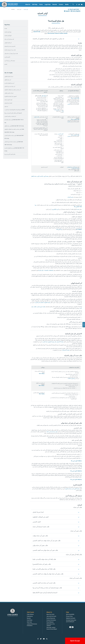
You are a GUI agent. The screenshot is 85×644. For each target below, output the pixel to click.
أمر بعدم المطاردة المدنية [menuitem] (9, 83)
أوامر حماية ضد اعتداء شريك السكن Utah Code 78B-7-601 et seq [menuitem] (14, 143)
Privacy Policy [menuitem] (69, 616)
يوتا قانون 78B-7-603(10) (76, 480)
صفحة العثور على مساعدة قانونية (72, 489)
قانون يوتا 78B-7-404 (75, 119)
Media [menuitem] (67, 4)
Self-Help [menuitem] (35, 4)
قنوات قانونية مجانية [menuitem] (8, 100)
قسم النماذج (70, 197)
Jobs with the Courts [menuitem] (51, 616)
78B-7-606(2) (42, 374)
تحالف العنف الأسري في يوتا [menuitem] (10, 154)
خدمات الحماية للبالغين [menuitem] (9, 76)
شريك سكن (44, 96)
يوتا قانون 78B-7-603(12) (76, 471)
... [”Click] (9, 9)
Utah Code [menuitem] (29, 622)
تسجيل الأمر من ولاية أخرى (10, 61)
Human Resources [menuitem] (51, 618)
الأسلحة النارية (7, 57)
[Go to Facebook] (77, 5)
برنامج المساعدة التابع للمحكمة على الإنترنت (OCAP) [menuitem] (15, 110)
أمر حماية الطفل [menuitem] (8, 80)
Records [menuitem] (55, 4)
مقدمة (6, 28)
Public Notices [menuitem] (30, 614)
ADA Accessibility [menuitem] (70, 614)
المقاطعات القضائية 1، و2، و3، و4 (46, 270)
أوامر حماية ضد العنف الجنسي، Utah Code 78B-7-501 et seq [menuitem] (14, 137)
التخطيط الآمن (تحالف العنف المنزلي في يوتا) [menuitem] (13, 113)
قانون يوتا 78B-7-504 (75, 135)
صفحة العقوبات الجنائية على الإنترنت (42, 302)
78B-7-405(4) (41, 386)
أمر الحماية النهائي (8, 43)
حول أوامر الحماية (8, 32)
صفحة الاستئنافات (66, 350)
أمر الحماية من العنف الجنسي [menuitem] (10, 116)
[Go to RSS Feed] (47, 639)
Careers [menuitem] (61, 4)
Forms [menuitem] (41, 4)
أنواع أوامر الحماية (8, 36)
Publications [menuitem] (30, 616)
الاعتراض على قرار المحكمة (10, 46)
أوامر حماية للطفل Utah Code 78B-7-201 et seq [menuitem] (14, 126)
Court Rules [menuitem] (30, 620)
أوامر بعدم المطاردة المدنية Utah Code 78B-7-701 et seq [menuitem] (14, 149)
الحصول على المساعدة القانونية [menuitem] (10, 96)
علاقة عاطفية (37, 117)
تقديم (78, 209)
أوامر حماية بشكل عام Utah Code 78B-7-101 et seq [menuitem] (14, 121)
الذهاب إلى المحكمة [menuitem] (8, 103)
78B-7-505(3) (42, 394)
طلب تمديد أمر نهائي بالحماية (10, 50)
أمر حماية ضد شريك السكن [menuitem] (10, 86)
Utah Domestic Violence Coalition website (58, 33)
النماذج (6, 64)
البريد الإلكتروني (55, 209)
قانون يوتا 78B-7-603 (75, 98)
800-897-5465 (37, 32)
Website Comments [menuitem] (71, 618)
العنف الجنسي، (60, 134)
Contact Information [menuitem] (51, 620)
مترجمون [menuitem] (6, 106)
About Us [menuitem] (28, 4)
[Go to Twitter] (79, 5)
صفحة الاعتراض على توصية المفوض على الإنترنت (53, 342)
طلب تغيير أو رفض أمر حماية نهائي (11, 53)
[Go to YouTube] (82, 5)
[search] (73, 4)
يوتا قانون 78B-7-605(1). (76, 461)
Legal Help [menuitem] (48, 4)
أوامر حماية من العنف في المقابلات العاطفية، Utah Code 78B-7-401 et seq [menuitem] (14, 131)
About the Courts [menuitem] (50, 614)
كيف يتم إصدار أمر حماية (9, 39)
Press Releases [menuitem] (50, 622)
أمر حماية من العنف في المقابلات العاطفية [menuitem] (13, 90)
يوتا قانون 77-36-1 (71, 378)
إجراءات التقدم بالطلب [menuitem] (9, 93)
